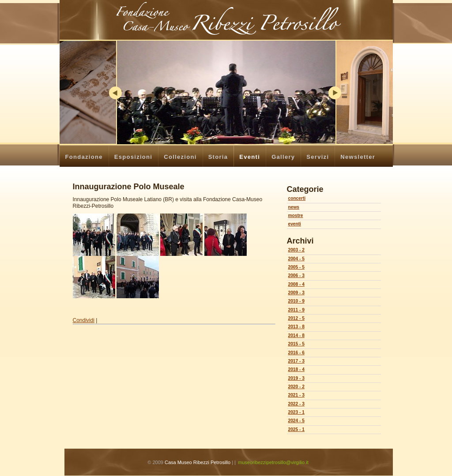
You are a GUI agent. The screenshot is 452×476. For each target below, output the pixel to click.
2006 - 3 (296, 275)
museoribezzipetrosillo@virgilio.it (273, 462)
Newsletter (358, 157)
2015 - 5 (296, 344)
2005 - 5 (296, 267)
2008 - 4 (296, 284)
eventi (295, 224)
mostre (296, 216)
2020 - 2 (296, 387)
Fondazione (84, 157)
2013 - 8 (296, 327)
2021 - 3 (296, 395)
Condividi (84, 320)
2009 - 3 (296, 293)
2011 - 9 (296, 310)
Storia (218, 157)
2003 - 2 (296, 250)
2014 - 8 (296, 335)
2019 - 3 (296, 378)
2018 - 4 (296, 369)
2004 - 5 (296, 259)
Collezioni (180, 157)
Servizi (318, 157)
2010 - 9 (296, 301)
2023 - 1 (296, 412)
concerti (297, 198)
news (294, 207)
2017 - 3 (296, 361)
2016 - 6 (296, 353)
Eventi (250, 157)
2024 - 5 (296, 421)
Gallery (283, 157)
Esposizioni (134, 157)
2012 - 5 (296, 318)
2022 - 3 (296, 404)
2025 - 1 (296, 429)
